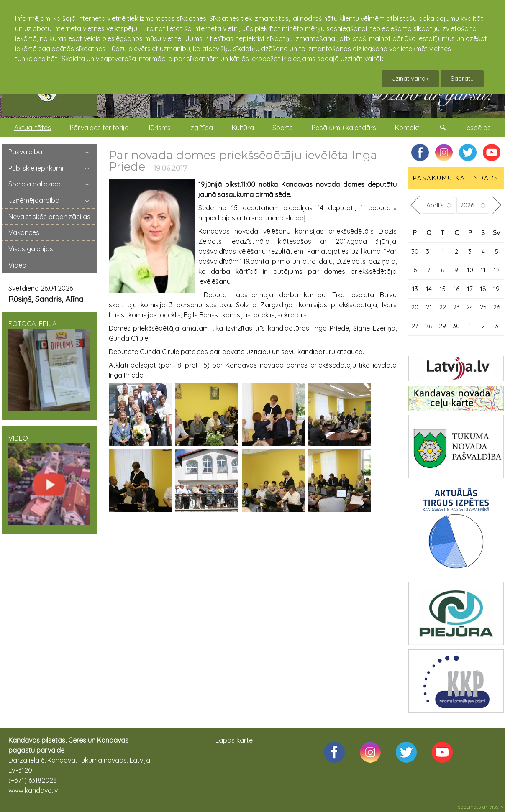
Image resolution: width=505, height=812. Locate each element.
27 (415, 326)
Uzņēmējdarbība (34, 200)
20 (415, 307)
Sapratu (462, 78)
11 (483, 270)
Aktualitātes (33, 128)
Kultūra (243, 128)
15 (443, 289)
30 (415, 252)
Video (17, 265)
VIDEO (49, 480)
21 (429, 307)
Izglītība (201, 128)
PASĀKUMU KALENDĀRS (456, 178)
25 (483, 307)
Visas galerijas (31, 249)
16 (456, 289)
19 (496, 289)
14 (429, 289)
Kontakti (408, 128)
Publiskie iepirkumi (36, 168)
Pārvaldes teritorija (99, 128)
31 (429, 252)
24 (470, 307)
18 (483, 289)
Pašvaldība (25, 152)
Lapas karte (234, 740)
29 (442, 326)
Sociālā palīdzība (35, 184)
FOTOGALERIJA (49, 365)
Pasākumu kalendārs (344, 128)
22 (443, 307)
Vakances (24, 232)
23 (456, 307)
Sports (283, 128)
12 (497, 270)
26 (497, 307)
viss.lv (496, 807)
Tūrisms (159, 128)
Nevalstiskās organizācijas (49, 217)
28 (429, 326)
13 (415, 289)
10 (470, 270)
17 (470, 289)
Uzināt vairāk (410, 78)
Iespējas (478, 128)
